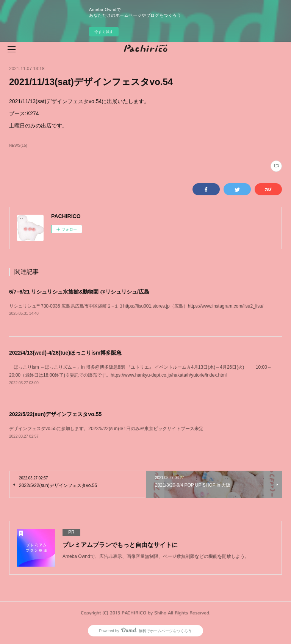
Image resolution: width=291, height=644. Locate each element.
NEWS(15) (18, 145)
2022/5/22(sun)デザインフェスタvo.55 (55, 414)
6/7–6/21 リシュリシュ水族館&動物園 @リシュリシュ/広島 (79, 292)
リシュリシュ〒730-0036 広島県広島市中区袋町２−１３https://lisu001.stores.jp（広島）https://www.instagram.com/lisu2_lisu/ (136, 306)
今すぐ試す (104, 32)
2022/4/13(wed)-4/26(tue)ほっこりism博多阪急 (65, 353)
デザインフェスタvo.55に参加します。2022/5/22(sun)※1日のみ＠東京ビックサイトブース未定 (106, 429)
